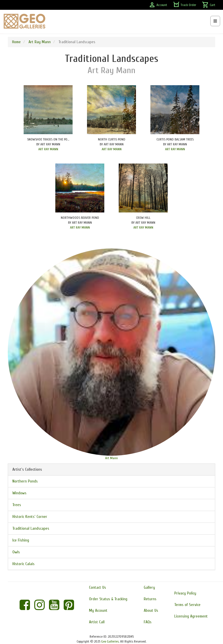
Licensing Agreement (191, 616)
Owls (16, 552)
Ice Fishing (21, 540)
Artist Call (97, 622)
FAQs (148, 622)
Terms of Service (187, 605)
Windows (19, 493)
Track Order (185, 5)
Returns (150, 599)
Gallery (149, 587)
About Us (151, 610)
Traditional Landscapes (31, 528)
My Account (98, 610)
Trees (17, 505)
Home (16, 42)
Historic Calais (23, 564)
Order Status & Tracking (108, 599)
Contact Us (98, 587)
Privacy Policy (185, 593)
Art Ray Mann (40, 42)
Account (158, 5)
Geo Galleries (110, 641)
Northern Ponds (25, 481)
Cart (209, 5)
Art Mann (111, 458)
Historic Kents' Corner (30, 517)
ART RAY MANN (48, 149)
